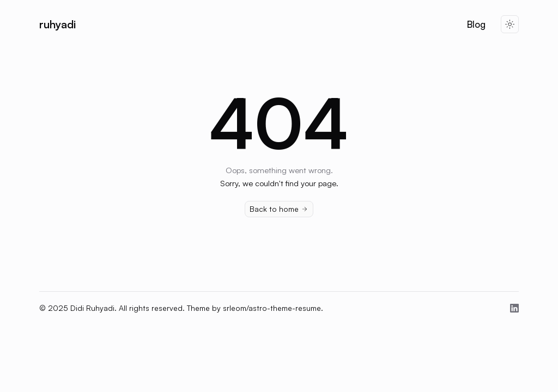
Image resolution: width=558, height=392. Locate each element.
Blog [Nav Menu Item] (476, 24)
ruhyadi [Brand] (57, 24)
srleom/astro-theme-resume (272, 308)
